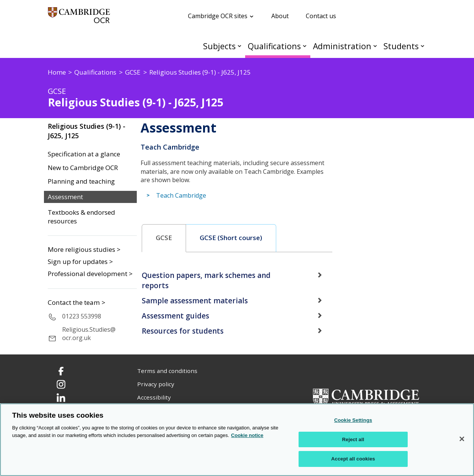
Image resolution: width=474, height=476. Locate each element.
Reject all (353, 439)
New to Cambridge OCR (83, 168)
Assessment (65, 197)
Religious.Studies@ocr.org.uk (89, 334)
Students (401, 46)
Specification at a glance (84, 154)
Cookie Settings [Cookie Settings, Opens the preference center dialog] (353, 420)
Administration (342, 46)
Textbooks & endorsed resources (81, 217)
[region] (237, 440)
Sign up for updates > (80, 261)
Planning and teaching (81, 181)
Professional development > (90, 274)
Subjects (219, 46)
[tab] (164, 238)
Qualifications (274, 46)
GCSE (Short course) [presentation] (231, 238)
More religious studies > (84, 249)
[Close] (462, 439)
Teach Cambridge (181, 195)
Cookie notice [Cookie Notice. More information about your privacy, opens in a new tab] (247, 435)
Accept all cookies (353, 459)
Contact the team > (77, 303)
